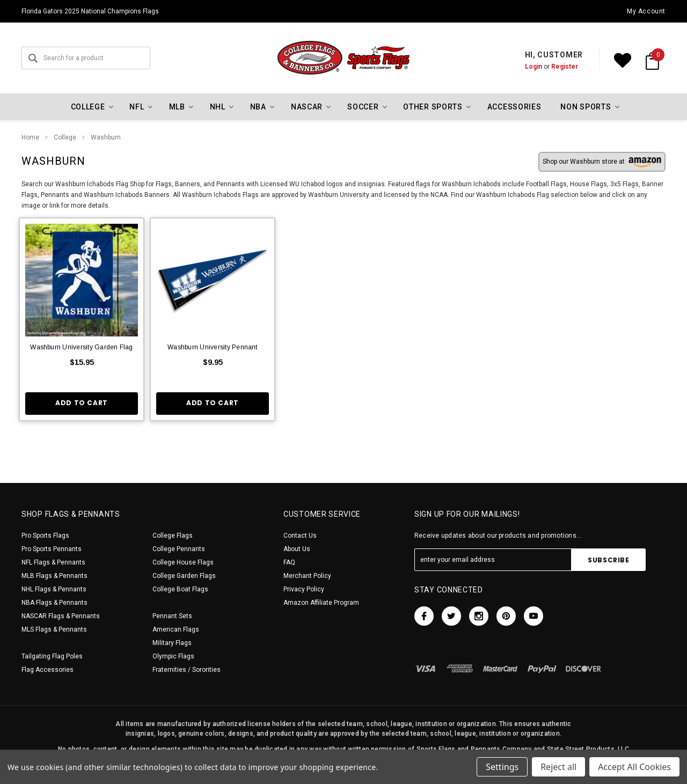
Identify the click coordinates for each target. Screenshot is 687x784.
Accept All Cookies (634, 767)
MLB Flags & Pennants (54, 576)
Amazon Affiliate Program (321, 603)
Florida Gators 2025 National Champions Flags (90, 11)
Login (533, 67)
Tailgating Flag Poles (52, 656)
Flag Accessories (47, 670)
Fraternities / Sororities (187, 670)
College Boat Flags (180, 589)
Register (565, 67)
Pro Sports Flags (45, 536)
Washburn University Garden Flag (81, 347)
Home (30, 137)
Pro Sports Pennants (52, 549)
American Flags (176, 629)
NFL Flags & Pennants (53, 562)
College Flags (173, 536)
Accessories (514, 107)
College (65, 137)
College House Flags (183, 562)
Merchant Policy (307, 576)
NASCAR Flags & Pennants (61, 616)
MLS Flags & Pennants (54, 629)
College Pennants (179, 549)
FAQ (289, 562)
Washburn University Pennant (212, 347)
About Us (297, 549)
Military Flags (172, 643)
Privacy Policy (304, 589)
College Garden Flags (184, 576)
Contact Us (300, 536)
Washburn (106, 137)
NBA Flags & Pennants (54, 603)
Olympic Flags (173, 656)
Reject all (558, 767)
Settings (502, 767)
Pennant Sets (172, 616)
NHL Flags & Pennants (54, 589)
